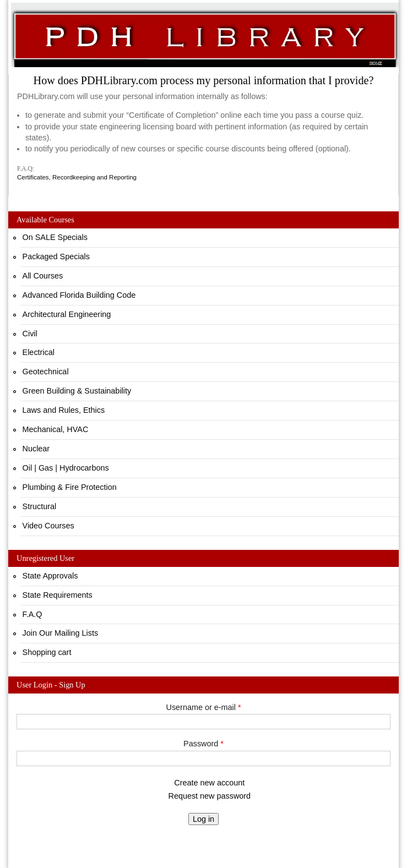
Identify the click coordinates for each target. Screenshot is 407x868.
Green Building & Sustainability (77, 391)
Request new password (210, 796)
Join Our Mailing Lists (61, 633)
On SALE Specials (55, 237)
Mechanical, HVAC (56, 429)
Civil (30, 334)
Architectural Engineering (67, 314)
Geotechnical (46, 372)
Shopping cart (47, 652)
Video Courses (48, 526)
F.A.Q (32, 614)
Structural (40, 506)
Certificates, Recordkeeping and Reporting (77, 177)
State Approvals (50, 576)
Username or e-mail (204, 707)
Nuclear (36, 449)
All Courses (43, 276)
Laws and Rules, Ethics (64, 410)
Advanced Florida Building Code (79, 295)
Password (203, 744)
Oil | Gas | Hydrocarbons (66, 468)
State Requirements (58, 595)
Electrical (39, 352)
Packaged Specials (56, 256)
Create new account (209, 783)
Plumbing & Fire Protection (70, 487)
